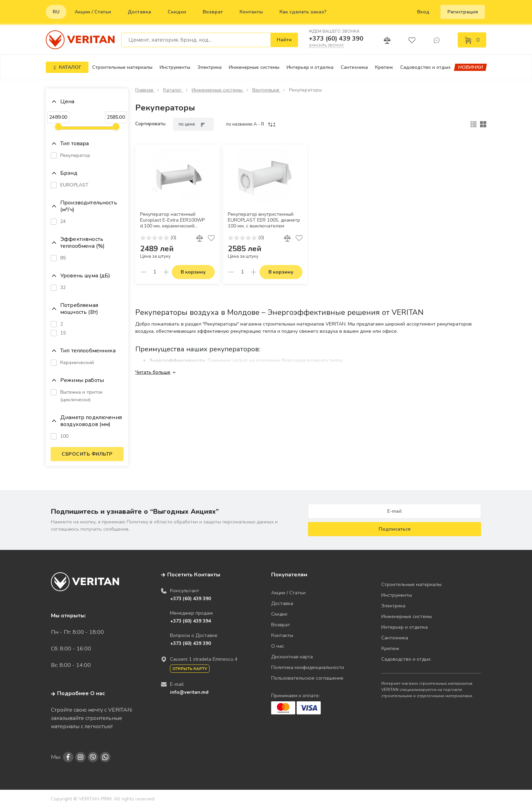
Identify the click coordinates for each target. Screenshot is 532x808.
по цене (193, 124)
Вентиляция (266, 90)
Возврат (213, 12)
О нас (278, 646)
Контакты (251, 12)
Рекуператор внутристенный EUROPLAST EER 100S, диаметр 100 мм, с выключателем (264, 220)
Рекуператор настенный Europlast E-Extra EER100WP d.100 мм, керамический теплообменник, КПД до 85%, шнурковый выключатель (174, 220)
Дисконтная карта (292, 657)
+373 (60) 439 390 (336, 39)
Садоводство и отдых (425, 67)
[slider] (58, 127)
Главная (145, 90)
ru (56, 12)
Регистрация (463, 12)
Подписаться (395, 529)
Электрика (210, 67)
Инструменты (175, 67)
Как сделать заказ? (303, 12)
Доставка (139, 12)
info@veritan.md (189, 692)
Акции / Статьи (93, 12)
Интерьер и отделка (310, 67)
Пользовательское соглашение (307, 678)
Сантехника (354, 67)
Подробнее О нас (78, 693)
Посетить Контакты (194, 575)
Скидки (177, 12)
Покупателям (289, 575)
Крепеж (384, 67)
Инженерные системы (254, 67)
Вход (423, 12)
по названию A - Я (251, 124)
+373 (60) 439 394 (190, 621)
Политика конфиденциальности (308, 667)
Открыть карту (190, 669)
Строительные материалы (122, 67)
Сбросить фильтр (87, 454)
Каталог (173, 90)
